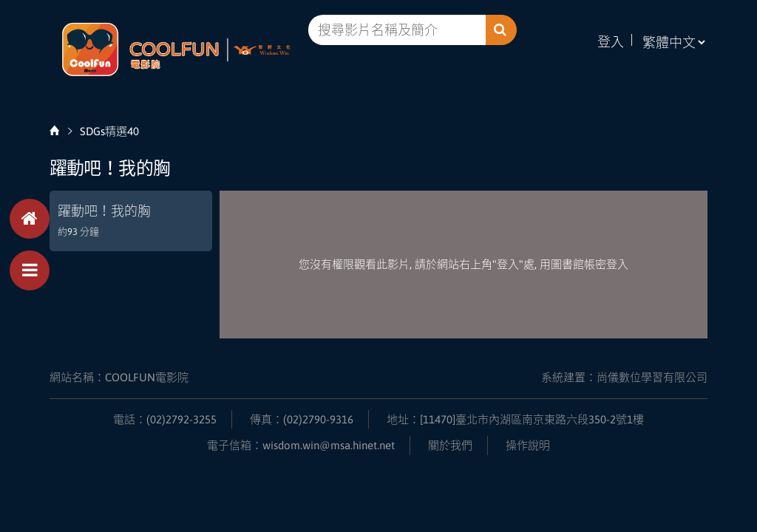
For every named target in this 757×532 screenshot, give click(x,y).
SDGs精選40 (109, 131)
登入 (611, 42)
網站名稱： (119, 377)
